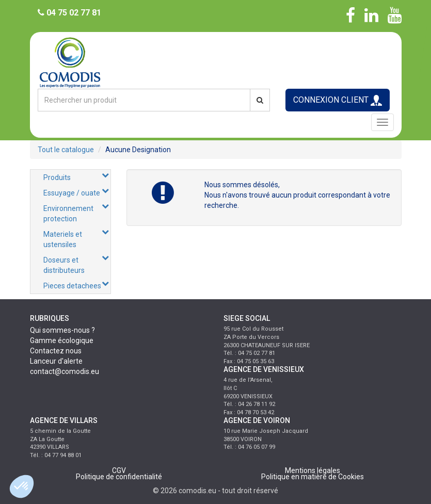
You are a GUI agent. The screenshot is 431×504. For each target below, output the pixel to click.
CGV (119, 470)
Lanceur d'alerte (56, 361)
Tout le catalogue (66, 150)
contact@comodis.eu (65, 371)
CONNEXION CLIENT (338, 100)
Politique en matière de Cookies (313, 477)
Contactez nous (56, 351)
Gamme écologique (62, 340)
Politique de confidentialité (119, 477)
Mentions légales (313, 470)
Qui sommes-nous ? (62, 330)
